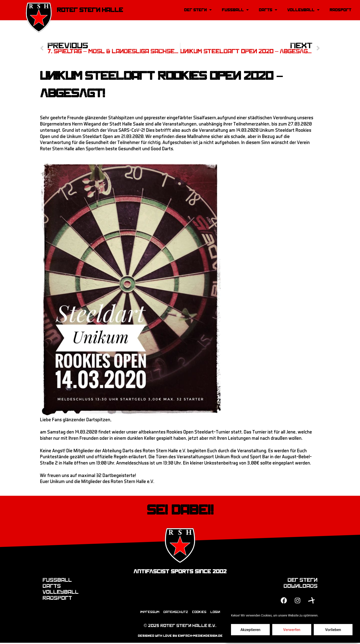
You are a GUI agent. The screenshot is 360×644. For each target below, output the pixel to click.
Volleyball (303, 10)
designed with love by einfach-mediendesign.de (180, 637)
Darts (268, 10)
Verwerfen (292, 630)
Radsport (340, 10)
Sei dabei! (180, 510)
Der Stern (198, 10)
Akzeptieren (250, 630)
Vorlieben (333, 630)
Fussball (235, 10)
